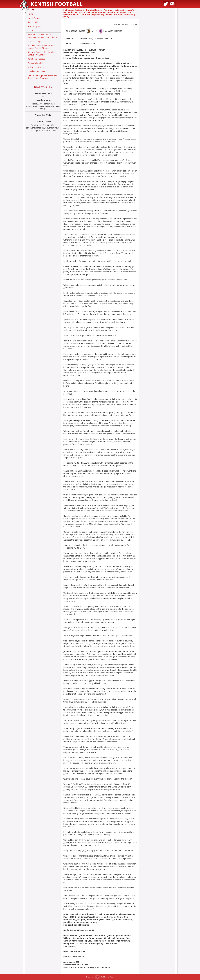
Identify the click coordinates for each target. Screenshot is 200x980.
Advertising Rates (35, 26)
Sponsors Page (34, 22)
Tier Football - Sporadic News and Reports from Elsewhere (42, 77)
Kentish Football (57, 4)
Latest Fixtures (34, 18)
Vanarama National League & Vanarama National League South (42, 36)
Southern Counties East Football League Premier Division (41, 47)
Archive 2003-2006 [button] (37, 72)
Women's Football (35, 63)
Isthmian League (35, 41)
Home (30, 14)
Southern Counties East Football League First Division (41, 53)
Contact (31, 30)
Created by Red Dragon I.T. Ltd (100, 977)
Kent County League (36, 59)
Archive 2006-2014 (36, 67)
